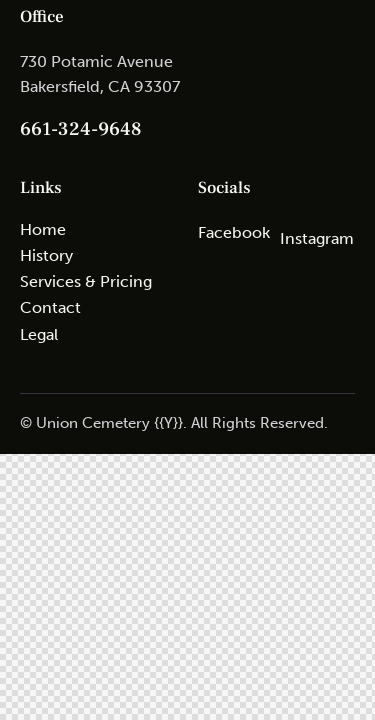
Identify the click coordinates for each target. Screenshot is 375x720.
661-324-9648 (81, 129)
